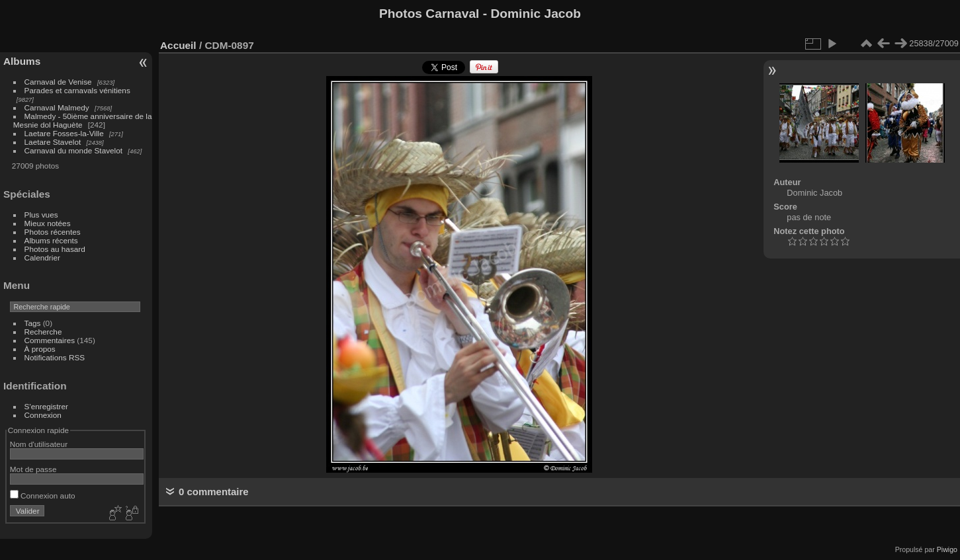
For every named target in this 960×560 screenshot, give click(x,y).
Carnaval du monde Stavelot (73, 150)
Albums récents (51, 240)
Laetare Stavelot (53, 142)
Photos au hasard (55, 249)
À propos (40, 349)
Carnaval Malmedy (57, 107)
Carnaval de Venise (58, 82)
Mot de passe (33, 469)
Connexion (43, 415)
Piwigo (947, 549)
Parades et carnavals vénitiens (77, 90)
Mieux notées (48, 223)
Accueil (178, 45)
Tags (33, 323)
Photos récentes (53, 232)
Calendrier (42, 258)
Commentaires (50, 340)
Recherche (43, 332)
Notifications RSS (55, 357)
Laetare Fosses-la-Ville (64, 133)
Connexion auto (43, 496)
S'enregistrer (46, 406)
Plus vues (41, 215)
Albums (22, 61)
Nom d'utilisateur (39, 444)
